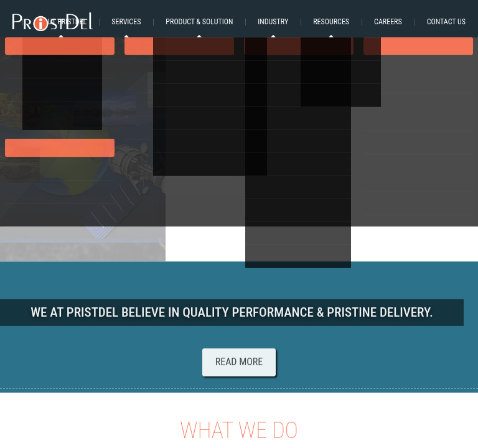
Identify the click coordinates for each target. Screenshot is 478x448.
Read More (239, 364)
